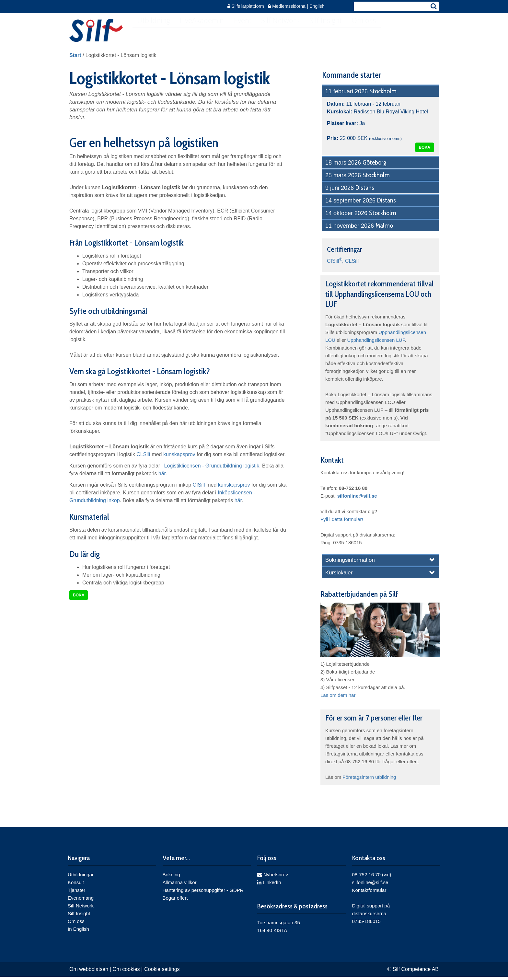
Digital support (368, 911)
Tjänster (76, 896)
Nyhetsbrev (273, 880)
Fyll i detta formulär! (342, 525)
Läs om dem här (338, 701)
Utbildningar (81, 880)
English (317, 6)
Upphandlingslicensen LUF (376, 346)
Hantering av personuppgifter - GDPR (203, 896)
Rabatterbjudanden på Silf (359, 600)
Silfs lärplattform (246, 6)
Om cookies (126, 975)
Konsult (76, 888)
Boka (79, 601)
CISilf (199, 491)
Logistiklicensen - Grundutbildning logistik (212, 472)
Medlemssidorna (287, 6)
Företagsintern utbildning (369, 783)
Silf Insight (340, 31)
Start (75, 61)
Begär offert (175, 904)
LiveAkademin (207, 31)
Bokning (171, 880)
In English (78, 935)
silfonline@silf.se (357, 502)
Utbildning (155, 31)
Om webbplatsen (89, 975)
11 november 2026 (359, 232)
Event (250, 31)
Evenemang (81, 904)
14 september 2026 (361, 206)
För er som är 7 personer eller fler (374, 723)
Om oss (381, 31)
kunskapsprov (179, 460)
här (162, 479)
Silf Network (291, 31)
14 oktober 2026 (361, 219)
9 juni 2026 (350, 194)
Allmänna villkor (180, 888)
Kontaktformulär (369, 896)
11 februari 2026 (361, 97)
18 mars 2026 (356, 168)
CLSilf (143, 460)
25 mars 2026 (358, 181)
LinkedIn (269, 888)
